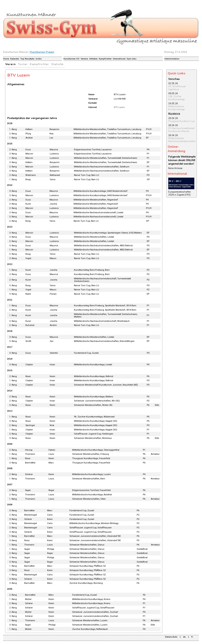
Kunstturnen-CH (71, 59)
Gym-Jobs (132, 59)
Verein (11, 64)
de (184, 637)
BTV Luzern (119, 107)
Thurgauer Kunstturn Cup (181, 121)
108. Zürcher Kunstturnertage (176, 98)
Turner (23, 64)
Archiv (39, 59)
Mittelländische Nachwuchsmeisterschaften (182, 140)
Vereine (84, 59)
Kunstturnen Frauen (42, 52)
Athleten (93, 59)
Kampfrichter (105, 59)
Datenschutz (171, 637)
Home (6, 59)
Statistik (58, 64)
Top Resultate (27, 59)
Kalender (15, 59)
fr (192, 637)
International (119, 59)
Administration (172, 59)
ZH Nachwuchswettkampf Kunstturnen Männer (181, 130)
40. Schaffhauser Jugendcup (177, 88)
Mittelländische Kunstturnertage (176, 108)
